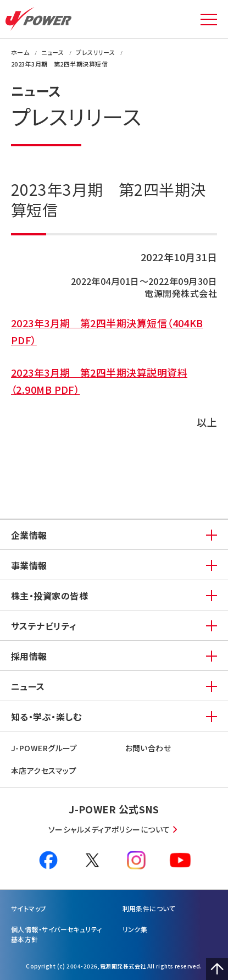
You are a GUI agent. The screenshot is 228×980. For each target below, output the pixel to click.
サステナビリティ (44, 626)
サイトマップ (29, 908)
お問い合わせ (148, 748)
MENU (209, 19)
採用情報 (29, 656)
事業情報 (29, 565)
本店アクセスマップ (44, 770)
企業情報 (29, 535)
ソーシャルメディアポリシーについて (109, 829)
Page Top (217, 969)
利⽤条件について (149, 908)
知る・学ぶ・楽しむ (46, 717)
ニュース (28, 686)
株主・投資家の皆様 (49, 596)
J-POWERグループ (44, 748)
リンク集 (135, 929)
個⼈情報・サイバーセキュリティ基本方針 (57, 934)
